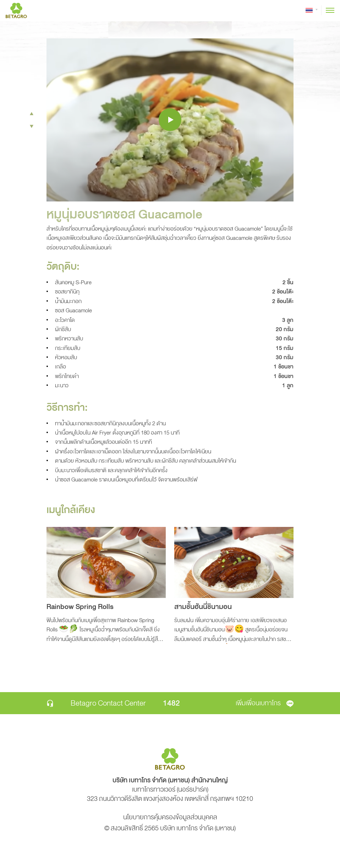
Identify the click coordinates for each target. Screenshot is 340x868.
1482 (171, 703)
